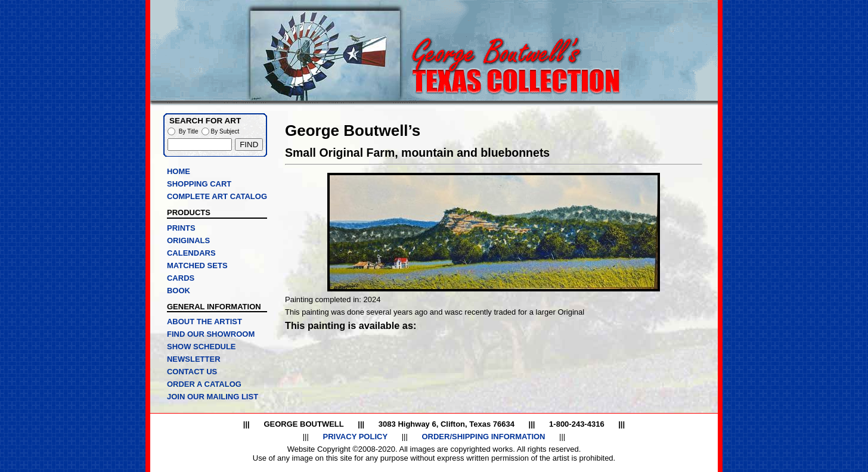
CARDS (181, 278)
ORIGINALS (188, 240)
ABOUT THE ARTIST (204, 322)
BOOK (179, 291)
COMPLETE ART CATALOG (217, 196)
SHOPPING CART (199, 184)
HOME (179, 171)
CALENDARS (191, 253)
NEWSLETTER (194, 359)
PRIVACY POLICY (355, 437)
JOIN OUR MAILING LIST (213, 397)
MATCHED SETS (197, 265)
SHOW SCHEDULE (201, 347)
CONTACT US (192, 372)
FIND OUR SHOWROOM (211, 334)
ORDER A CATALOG (204, 384)
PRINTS (181, 228)
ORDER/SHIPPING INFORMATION (483, 437)
